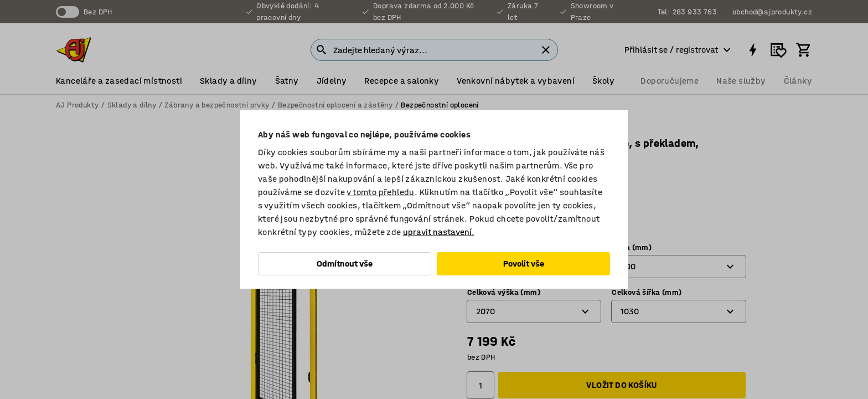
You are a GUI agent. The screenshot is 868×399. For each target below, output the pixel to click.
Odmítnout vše (345, 264)
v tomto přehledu (380, 192)
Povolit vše (524, 264)
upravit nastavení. (439, 232)
